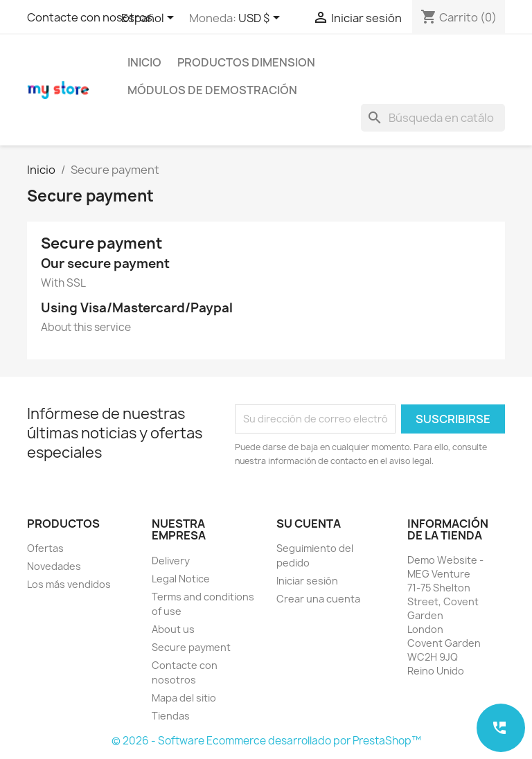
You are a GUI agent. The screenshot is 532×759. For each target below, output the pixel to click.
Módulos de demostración (212, 90)
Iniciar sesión (307, 581)
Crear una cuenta (318, 599)
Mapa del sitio (184, 698)
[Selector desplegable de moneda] (261, 19)
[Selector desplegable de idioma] (150, 19)
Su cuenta (309, 524)
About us (173, 629)
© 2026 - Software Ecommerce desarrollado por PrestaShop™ (266, 741)
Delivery (171, 561)
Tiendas (171, 716)
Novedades (54, 566)
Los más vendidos (69, 584)
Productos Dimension (246, 62)
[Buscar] (433, 118)
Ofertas (45, 548)
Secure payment (191, 647)
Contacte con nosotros (90, 17)
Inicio (144, 62)
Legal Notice (181, 579)
